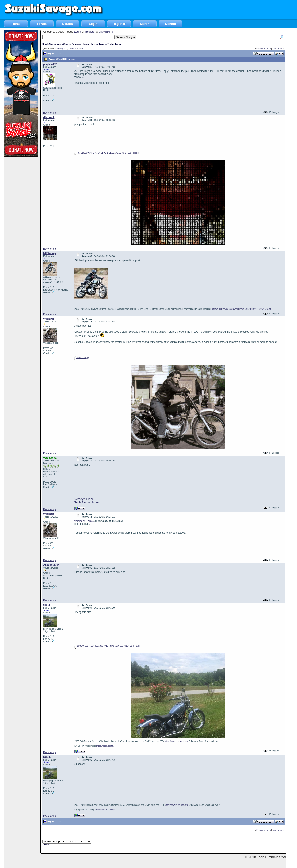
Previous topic (264, 49)
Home (16, 24)
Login (93, 24)
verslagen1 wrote (84, 521)
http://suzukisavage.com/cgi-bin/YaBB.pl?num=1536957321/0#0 (242, 309)
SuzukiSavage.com (52, 44)
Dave (71, 49)
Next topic (277, 49)
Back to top (50, 113)
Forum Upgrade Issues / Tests (98, 44)
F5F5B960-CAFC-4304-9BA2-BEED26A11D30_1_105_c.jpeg (107, 153)
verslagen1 (62, 49)
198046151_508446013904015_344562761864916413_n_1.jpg (108, 646)
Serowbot (80, 49)
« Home (46, 845)
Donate (171, 24)
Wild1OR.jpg (82, 357)
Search (67, 24)
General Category (72, 44)
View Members (106, 32)
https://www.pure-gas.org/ (176, 741)
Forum (42, 24)
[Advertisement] (220, 9)
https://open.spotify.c (106, 746)
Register (119, 24)
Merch (145, 24)
